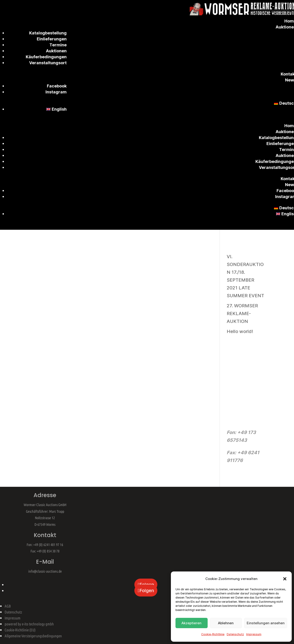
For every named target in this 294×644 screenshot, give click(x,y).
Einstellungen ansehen (266, 623)
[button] (285, 579)
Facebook (57, 86)
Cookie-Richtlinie (213, 634)
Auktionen (56, 51)
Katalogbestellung (48, 33)
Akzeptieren (191, 623)
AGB (8, 606)
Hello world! (240, 331)
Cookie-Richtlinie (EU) (20, 630)
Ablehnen (226, 623)
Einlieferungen (52, 39)
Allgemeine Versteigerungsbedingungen (33, 636)
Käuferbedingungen (46, 57)
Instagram (56, 92)
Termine (58, 45)
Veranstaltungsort (48, 63)
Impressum (254, 634)
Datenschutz (235, 634)
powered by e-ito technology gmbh (29, 624)
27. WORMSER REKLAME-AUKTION (242, 314)
